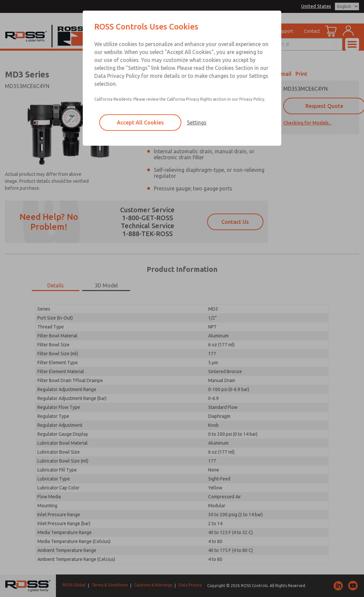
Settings (197, 123)
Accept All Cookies (140, 123)
